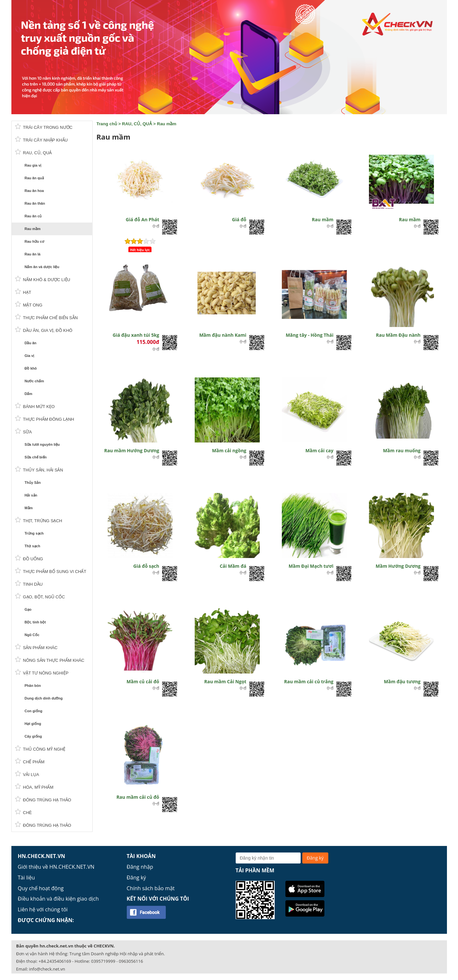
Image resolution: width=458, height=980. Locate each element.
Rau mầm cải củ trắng (309, 681)
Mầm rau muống (402, 450)
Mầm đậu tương (402, 681)
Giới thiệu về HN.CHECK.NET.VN (56, 867)
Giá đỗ (239, 219)
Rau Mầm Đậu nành (398, 335)
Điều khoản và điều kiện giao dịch (58, 899)
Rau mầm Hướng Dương (131, 450)
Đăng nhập (140, 867)
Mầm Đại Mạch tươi (311, 566)
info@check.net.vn (47, 969)
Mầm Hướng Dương (398, 566)
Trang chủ (107, 124)
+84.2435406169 (55, 961)
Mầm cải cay (320, 450)
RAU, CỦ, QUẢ (137, 124)
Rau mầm (167, 124)
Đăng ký (137, 878)
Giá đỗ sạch (146, 566)
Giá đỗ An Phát (143, 219)
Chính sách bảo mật (151, 888)
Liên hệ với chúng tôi (43, 909)
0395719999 (103, 961)
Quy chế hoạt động (41, 888)
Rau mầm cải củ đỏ (138, 797)
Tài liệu (26, 878)
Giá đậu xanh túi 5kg (136, 335)
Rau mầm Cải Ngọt (225, 681)
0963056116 (131, 961)
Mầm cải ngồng (229, 450)
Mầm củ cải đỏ (143, 681)
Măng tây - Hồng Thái (310, 335)
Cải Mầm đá (233, 566)
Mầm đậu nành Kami (223, 335)
